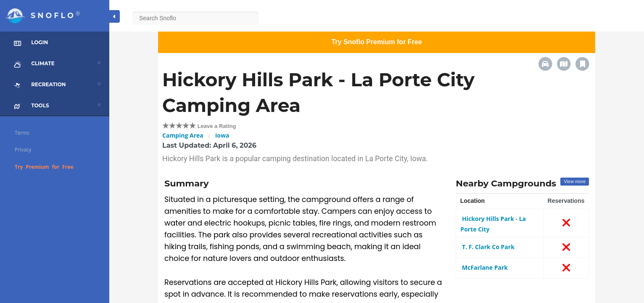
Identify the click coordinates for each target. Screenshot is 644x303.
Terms (22, 133)
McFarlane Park (484, 267)
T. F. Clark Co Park (487, 247)
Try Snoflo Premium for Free (376, 42)
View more (575, 181)
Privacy (23, 150)
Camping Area (183, 135)
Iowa (222, 135)
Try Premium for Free (44, 167)
